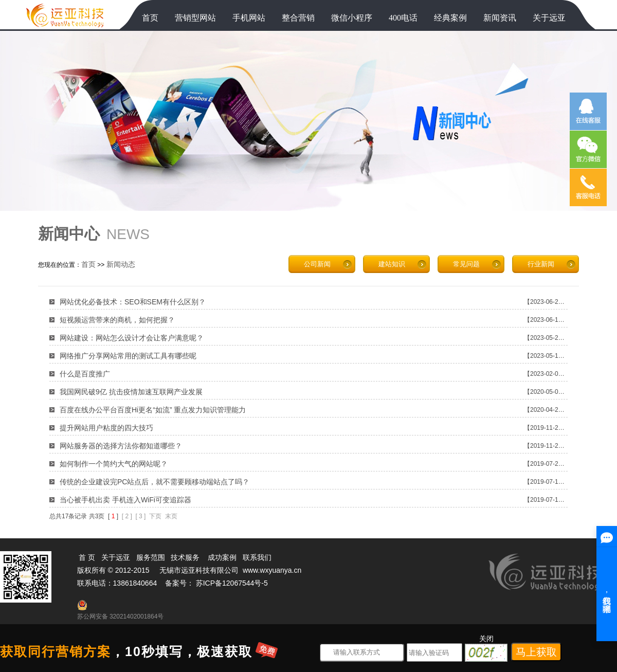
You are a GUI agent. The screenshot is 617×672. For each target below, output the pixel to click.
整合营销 (298, 18)
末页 (171, 516)
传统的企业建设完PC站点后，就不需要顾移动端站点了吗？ (155, 482)
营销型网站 (195, 18)
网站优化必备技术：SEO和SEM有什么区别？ (133, 302)
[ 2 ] (127, 516)
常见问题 (466, 264)
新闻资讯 (500, 18)
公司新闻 (317, 264)
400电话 (403, 18)
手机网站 (249, 18)
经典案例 (450, 18)
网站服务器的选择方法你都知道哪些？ (121, 446)
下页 (155, 516)
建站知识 (392, 264)
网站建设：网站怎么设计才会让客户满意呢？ (132, 338)
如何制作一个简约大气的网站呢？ (114, 464)
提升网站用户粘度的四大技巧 (106, 428)
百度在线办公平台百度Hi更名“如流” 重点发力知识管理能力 (153, 410)
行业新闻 (541, 264)
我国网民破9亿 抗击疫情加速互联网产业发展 (131, 392)
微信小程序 (352, 18)
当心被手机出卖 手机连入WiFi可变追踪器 (125, 500)
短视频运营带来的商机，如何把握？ (117, 320)
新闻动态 (121, 264)
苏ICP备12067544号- (230, 583)
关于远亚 (549, 18)
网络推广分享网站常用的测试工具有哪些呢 (128, 356)
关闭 (486, 639)
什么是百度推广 (85, 374)
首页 (150, 18)
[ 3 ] (140, 516)
